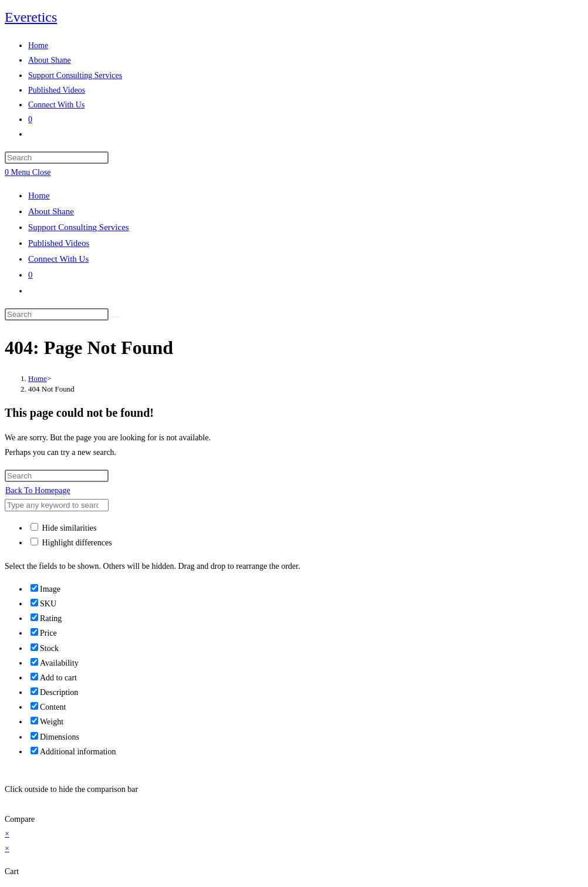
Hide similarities (63, 528)
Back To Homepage (38, 490)
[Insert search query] (57, 158)
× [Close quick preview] (7, 834)
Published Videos (59, 243)
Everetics (31, 17)
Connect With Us (58, 259)
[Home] (38, 378)
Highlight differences (71, 543)
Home (39, 195)
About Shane (51, 211)
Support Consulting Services (79, 227)
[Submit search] (115, 317)
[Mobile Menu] (31, 172)
